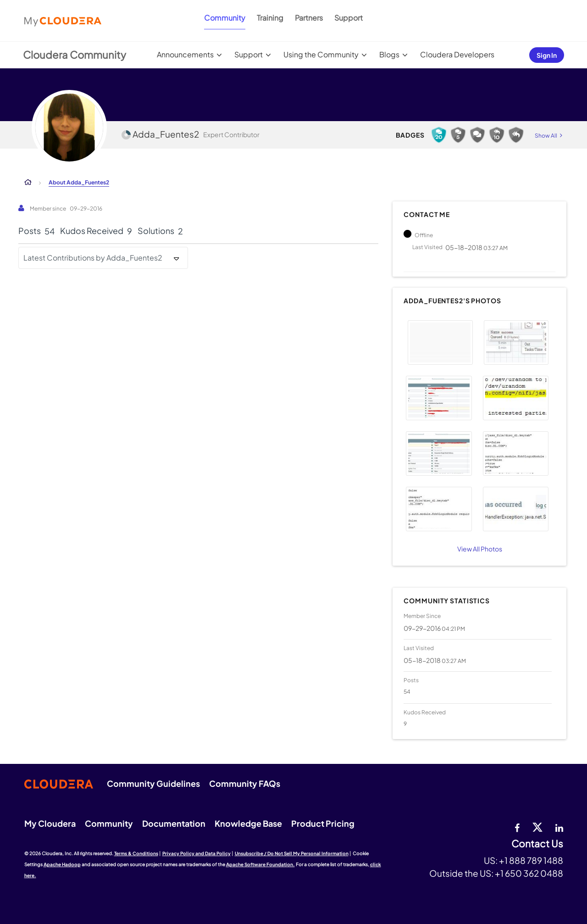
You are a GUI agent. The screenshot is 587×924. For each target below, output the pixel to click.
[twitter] (537, 827)
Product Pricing (323, 823)
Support (349, 18)
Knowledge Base (248, 823)
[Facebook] (517, 827)
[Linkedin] (559, 827)
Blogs (389, 54)
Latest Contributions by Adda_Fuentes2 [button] (93, 258)
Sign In (547, 55)
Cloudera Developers (457, 54)
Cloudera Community (75, 55)
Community (225, 18)
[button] (440, 342)
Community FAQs (245, 783)
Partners (309, 18)
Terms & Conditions (136, 853)
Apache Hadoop (62, 864)
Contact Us (537, 844)
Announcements (185, 54)
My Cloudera (50, 823)
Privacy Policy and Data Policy (197, 853)
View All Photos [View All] (480, 549)
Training (270, 18)
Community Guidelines (153, 783)
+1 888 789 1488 (531, 860)
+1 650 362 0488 (529, 873)
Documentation (174, 823)
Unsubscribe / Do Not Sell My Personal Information (292, 853)
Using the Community (321, 54)
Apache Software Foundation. (260, 864)
